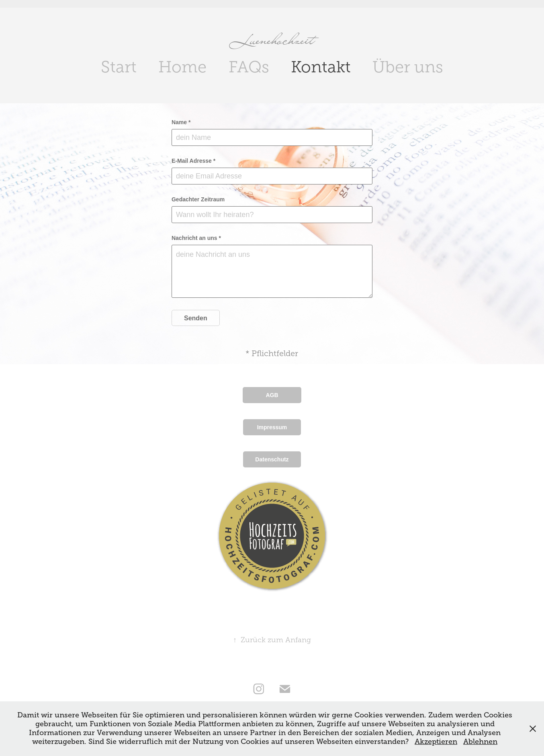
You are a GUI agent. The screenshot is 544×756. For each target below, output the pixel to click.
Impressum (272, 427)
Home (182, 67)
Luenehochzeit (272, 39)
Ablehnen (480, 742)
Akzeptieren (436, 742)
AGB (272, 395)
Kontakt (321, 67)
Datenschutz (272, 459)
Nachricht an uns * (196, 238)
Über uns (408, 67)
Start (119, 67)
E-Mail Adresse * (193, 161)
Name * (181, 122)
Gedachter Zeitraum (198, 199)
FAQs (249, 67)
